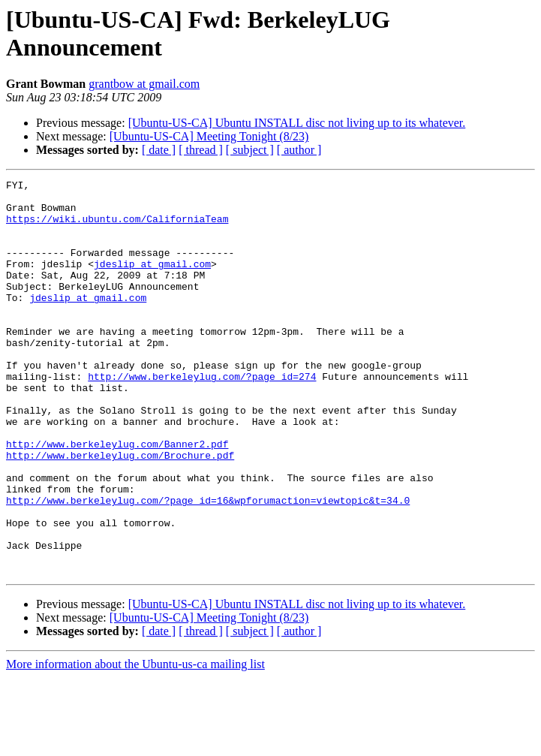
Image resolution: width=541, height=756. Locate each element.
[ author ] (299, 150)
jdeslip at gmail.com (152, 282)
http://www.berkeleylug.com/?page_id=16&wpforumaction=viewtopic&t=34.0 (208, 565)
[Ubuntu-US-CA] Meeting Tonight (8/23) (209, 136)
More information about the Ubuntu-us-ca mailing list (135, 743)
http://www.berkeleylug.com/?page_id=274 (202, 417)
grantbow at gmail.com (144, 84)
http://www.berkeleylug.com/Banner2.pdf (117, 498)
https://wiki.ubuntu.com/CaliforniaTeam (117, 227)
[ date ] (159, 150)
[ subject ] (250, 150)
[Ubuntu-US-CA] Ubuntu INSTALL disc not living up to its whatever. (297, 123)
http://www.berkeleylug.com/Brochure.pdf (120, 511)
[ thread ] (201, 150)
